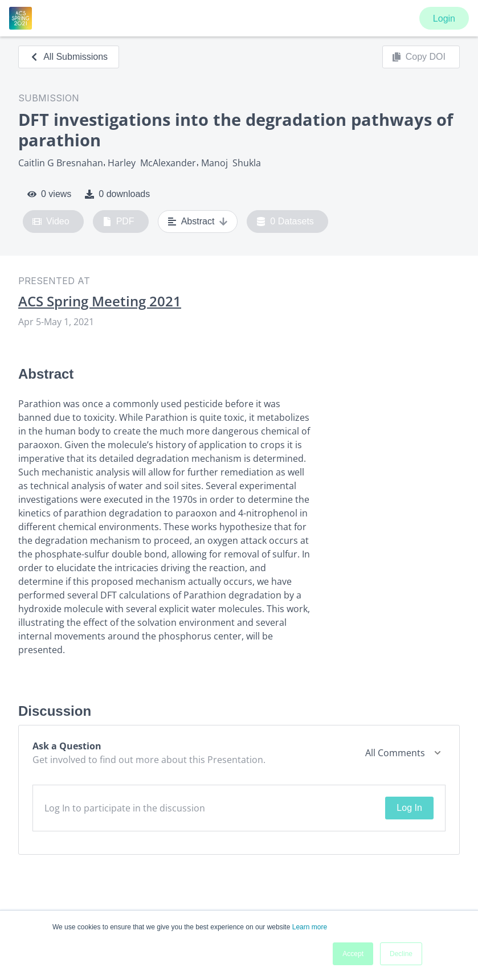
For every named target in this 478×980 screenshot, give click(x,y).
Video (51, 222)
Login (444, 19)
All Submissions (69, 57)
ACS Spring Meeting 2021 (100, 301)
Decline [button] (401, 954)
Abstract (198, 222)
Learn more (310, 927)
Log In (409, 808)
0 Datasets (285, 222)
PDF (119, 222)
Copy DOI (419, 57)
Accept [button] (353, 954)
